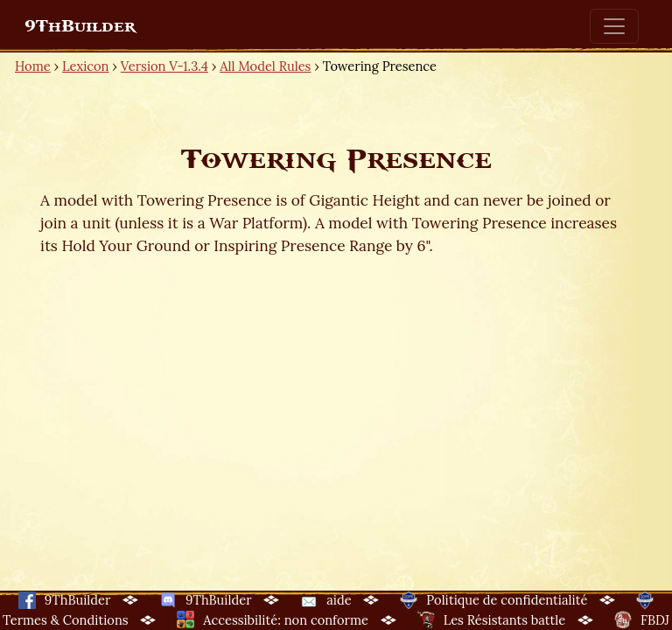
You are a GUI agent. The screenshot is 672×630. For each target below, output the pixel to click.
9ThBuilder (80, 26)
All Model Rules (265, 66)
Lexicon (85, 66)
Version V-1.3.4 (164, 66)
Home (33, 66)
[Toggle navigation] (614, 26)
